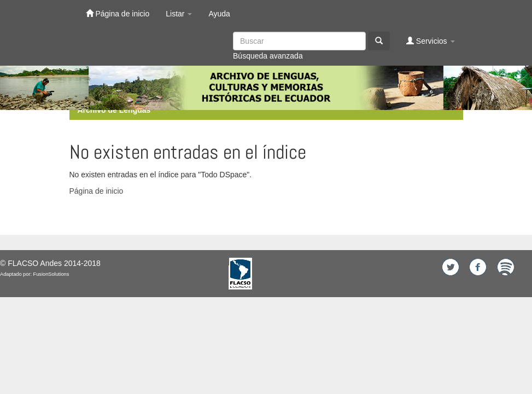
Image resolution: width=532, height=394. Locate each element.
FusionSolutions (51, 274)
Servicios (431, 41)
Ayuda (219, 14)
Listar (179, 14)
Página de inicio (118, 13)
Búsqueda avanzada (268, 56)
